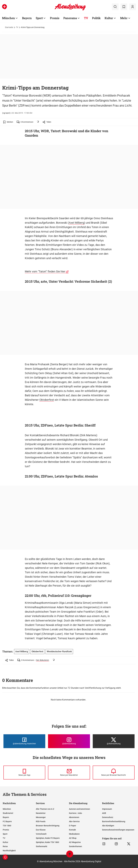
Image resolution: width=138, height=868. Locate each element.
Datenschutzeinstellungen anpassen (118, 830)
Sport (39, 18)
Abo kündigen (108, 826)
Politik (96, 18)
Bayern (27, 18)
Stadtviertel (8, 813)
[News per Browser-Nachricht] (114, 773)
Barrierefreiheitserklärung (114, 821)
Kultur (109, 18)
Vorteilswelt (41, 834)
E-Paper (73, 826)
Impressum (107, 809)
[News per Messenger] (24, 773)
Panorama (70, 18)
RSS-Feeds (41, 821)
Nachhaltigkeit (9, 851)
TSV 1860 (7, 826)
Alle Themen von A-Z (45, 809)
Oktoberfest (47, 400)
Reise (5, 846)
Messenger (41, 817)
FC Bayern (7, 821)
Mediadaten (74, 834)
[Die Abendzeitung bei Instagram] (69, 741)
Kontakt (72, 830)
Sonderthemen (75, 846)
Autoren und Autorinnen (79, 809)
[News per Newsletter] (69, 773)
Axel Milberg (77, 223)
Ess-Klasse (41, 830)
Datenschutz (108, 817)
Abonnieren (74, 817)
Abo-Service (74, 821)
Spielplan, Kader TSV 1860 (47, 842)
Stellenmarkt (42, 846)
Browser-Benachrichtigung (48, 826)
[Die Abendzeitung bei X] (114, 741)
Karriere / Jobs (75, 813)
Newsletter (41, 813)
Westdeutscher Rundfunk (59, 651)
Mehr (124, 18)
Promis (55, 18)
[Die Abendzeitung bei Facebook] (24, 741)
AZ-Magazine (75, 842)
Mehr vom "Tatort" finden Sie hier (45, 271)
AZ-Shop (73, 838)
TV (86, 18)
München (8, 18)
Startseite (9, 27)
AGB (104, 813)
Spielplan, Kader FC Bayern (48, 838)
